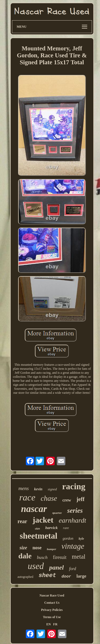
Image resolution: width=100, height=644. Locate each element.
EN (49, 624)
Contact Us (52, 603)
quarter (57, 513)
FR (55, 624)
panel (56, 567)
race (27, 497)
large (81, 576)
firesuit (60, 557)
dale (25, 556)
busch (42, 557)
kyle (81, 539)
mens (24, 488)
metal (79, 557)
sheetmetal (39, 536)
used (36, 566)
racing (74, 486)
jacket (43, 520)
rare (66, 528)
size (23, 548)
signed (52, 489)
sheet (47, 576)
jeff (81, 499)
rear (22, 521)
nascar (34, 509)
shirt (37, 529)
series (75, 510)
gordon (68, 538)
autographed (25, 577)
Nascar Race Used (52, 595)
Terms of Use (52, 617)
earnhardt (72, 520)
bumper (52, 549)
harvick (52, 528)
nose (37, 548)
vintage (73, 546)
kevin (38, 489)
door (66, 577)
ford (73, 569)
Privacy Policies (52, 610)
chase (49, 498)
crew (67, 500)
